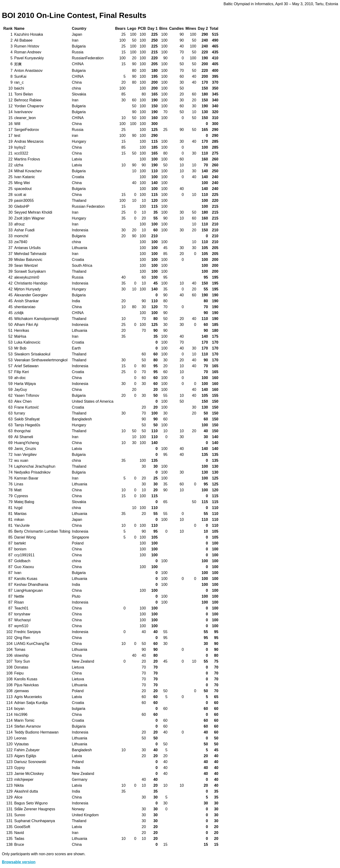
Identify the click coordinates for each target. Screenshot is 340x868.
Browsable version (19, 862)
